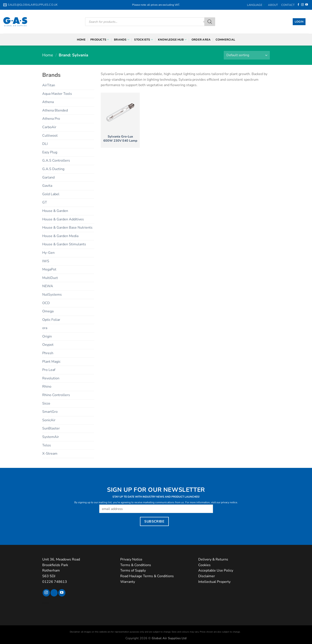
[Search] (210, 22)
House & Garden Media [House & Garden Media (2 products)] (60, 236)
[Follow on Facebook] (298, 5)
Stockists (144, 40)
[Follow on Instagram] (302, 5)
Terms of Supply (133, 570)
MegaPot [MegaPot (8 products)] (49, 269)
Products (100, 40)
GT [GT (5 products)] (45, 202)
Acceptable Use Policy (216, 570)
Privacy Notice (131, 559)
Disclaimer (207, 576)
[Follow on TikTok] (54, 593)
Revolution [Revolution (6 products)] (51, 378)
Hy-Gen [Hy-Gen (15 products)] (48, 253)
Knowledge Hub (172, 40)
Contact (288, 5)
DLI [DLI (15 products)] (45, 144)
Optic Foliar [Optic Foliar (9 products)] (51, 320)
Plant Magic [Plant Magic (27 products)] (51, 362)
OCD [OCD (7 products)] (46, 303)
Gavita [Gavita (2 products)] (47, 186)
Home (81, 40)
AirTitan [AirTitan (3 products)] (49, 85)
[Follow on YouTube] (307, 5)
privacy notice (229, 502)
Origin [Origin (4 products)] (47, 336)
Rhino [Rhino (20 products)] (47, 387)
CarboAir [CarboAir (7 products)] (49, 127)
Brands (122, 40)
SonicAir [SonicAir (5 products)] (49, 420)
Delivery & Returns (213, 559)
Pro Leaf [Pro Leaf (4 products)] (49, 370)
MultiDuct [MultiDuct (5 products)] (50, 278)
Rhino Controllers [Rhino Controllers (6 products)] (56, 395)
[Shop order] (247, 55)
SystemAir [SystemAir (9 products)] (51, 437)
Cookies (204, 565)
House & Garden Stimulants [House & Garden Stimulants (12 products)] (64, 244)
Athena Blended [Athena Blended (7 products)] (55, 110)
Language (256, 5)
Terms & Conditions (136, 565)
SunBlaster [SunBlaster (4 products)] (51, 428)
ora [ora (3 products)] (45, 328)
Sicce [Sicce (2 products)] (46, 403)
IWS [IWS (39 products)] (46, 261)
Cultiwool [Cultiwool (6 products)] (50, 136)
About (273, 5)
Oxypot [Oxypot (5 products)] (48, 345)
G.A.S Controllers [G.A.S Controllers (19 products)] (56, 161)
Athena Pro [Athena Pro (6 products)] (51, 119)
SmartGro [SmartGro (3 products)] (50, 412)
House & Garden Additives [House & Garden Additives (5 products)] (63, 219)
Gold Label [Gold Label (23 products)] (51, 194)
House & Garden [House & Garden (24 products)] (55, 211)
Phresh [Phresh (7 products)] (48, 353)
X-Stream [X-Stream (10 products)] (50, 454)
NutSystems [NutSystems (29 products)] (52, 295)
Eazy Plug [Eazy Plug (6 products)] (50, 152)
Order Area (201, 40)
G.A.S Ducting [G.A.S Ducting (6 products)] (53, 169)
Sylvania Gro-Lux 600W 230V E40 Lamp (120, 138)
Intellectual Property (214, 582)
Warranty (128, 582)
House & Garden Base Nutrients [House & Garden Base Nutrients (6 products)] (67, 228)
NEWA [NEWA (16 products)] (48, 286)
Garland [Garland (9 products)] (48, 177)
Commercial (225, 40)
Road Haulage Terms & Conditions (147, 576)
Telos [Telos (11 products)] (47, 445)
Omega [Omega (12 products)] (48, 311)
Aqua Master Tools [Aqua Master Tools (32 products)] (57, 94)
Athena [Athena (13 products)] (48, 102)
